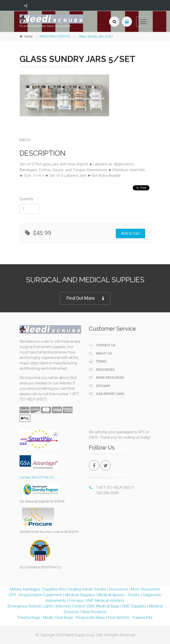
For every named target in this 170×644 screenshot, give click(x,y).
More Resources (107, 378)
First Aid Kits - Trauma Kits (130, 617)
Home (28, 37)
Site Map (100, 386)
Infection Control (70, 606)
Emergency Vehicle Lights (30, 606)
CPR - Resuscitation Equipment (35, 595)
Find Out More (85, 298)
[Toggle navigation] (143, 22)
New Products (94, 612)
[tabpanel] (64, 95)
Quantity (26, 199)
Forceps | (78, 601)
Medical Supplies (80, 595)
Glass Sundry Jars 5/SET (96, 37)
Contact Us (102, 345)
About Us (100, 353)
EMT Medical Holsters (105, 601)
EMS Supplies (134, 606)
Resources (102, 370)
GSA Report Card (107, 394)
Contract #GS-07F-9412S (37, 478)
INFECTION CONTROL (55, 37)
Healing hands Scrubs (87, 589)
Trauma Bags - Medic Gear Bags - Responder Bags (61, 617)
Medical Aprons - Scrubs (119, 595)
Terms (98, 361)
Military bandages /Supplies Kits (38, 589)
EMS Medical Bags (103, 606)
